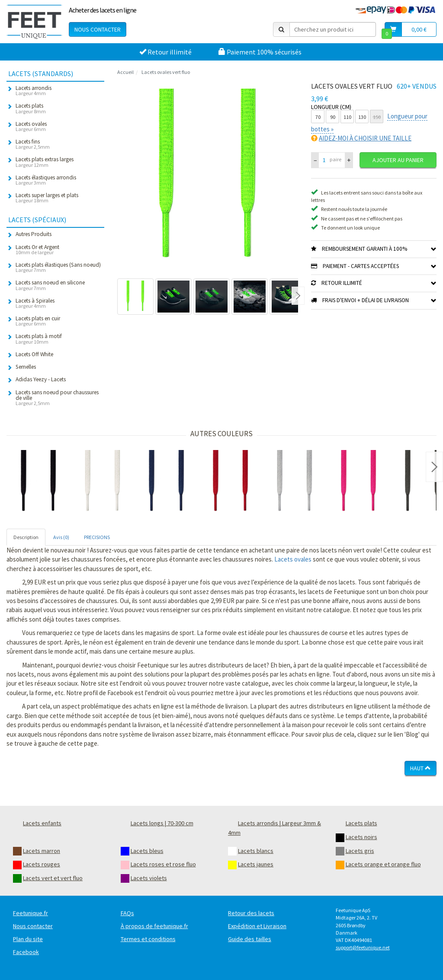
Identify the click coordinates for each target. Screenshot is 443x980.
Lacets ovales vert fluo (166, 72)
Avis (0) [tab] (61, 537)
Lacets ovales (293, 559)
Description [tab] (26, 537)
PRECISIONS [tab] (97, 537)
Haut (421, 768)
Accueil (125, 72)
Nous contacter (98, 29)
